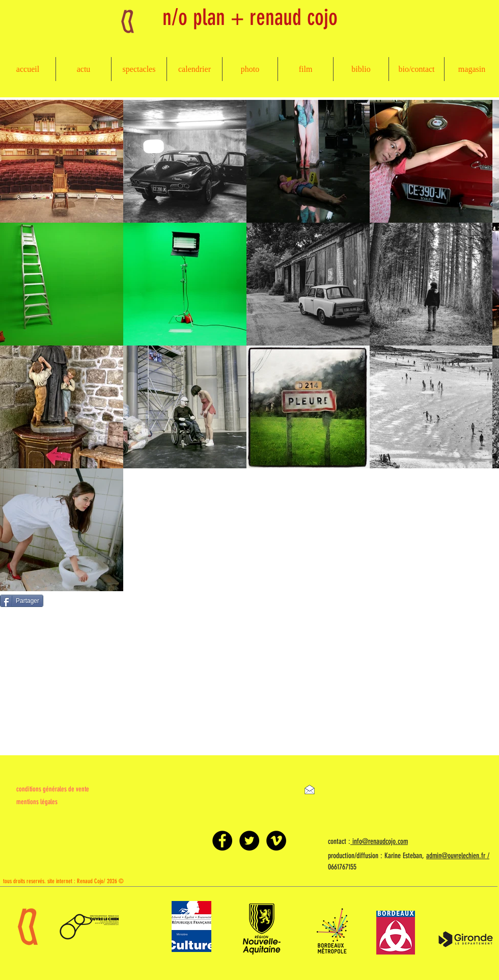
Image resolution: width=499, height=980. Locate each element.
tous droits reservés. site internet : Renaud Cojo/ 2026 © (63, 881)
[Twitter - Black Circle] (249, 841)
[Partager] (22, 601)
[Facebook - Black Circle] (222, 841)
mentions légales (37, 802)
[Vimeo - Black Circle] (276, 841)
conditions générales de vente (53, 789)
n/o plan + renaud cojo (250, 17)
